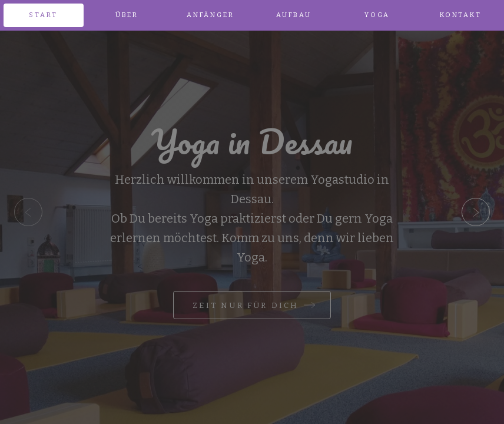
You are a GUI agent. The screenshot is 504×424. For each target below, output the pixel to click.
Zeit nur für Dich (246, 305)
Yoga (377, 15)
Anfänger (210, 15)
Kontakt (461, 15)
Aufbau (294, 15)
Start (43, 15)
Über (127, 15)
